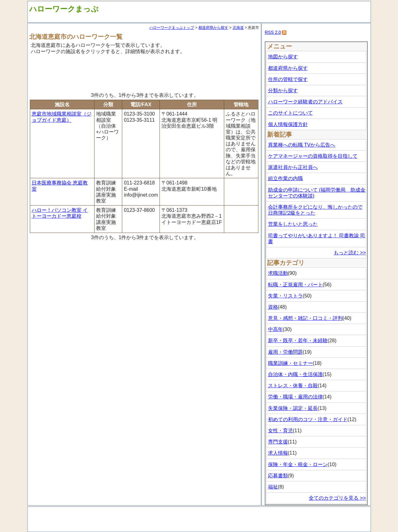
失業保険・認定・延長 (293, 408)
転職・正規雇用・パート (295, 285)
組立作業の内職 (285, 178)
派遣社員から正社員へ (293, 167)
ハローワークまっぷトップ (172, 28)
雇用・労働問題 (285, 352)
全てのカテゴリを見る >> (337, 498)
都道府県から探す (213, 28)
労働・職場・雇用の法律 (295, 397)
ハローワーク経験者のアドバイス (305, 102)
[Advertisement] (144, 72)
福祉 (273, 487)
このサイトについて (290, 113)
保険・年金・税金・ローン (298, 464)
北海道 (238, 28)
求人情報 (278, 453)
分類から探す (283, 91)
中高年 (275, 329)
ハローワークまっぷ (64, 9)
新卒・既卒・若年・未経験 (298, 341)
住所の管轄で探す (288, 79)
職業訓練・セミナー (290, 363)
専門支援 (278, 442)
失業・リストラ (285, 296)
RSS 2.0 (273, 32)
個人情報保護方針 (288, 124)
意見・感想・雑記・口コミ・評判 (305, 318)
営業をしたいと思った (293, 224)
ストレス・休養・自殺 (293, 386)
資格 (273, 307)
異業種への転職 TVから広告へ (302, 145)
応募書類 (278, 476)
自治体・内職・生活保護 (295, 374)
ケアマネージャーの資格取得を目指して (313, 156)
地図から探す (283, 57)
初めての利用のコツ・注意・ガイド (308, 419)
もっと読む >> (350, 253)
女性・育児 (280, 431)
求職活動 (278, 273)
